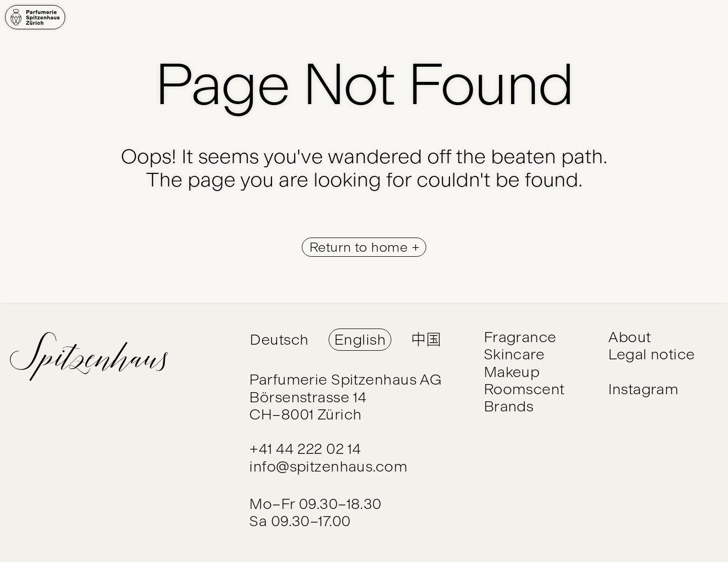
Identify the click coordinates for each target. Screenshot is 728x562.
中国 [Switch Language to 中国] (426, 339)
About (629, 337)
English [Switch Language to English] (360, 339)
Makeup (512, 372)
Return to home (360, 247)
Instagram (643, 389)
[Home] (35, 17)
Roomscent (524, 389)
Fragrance (520, 337)
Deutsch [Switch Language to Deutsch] (279, 339)
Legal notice (651, 354)
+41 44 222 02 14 (305, 449)
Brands (509, 406)
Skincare (514, 354)
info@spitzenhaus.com (328, 466)
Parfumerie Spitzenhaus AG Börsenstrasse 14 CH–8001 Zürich (345, 396)
